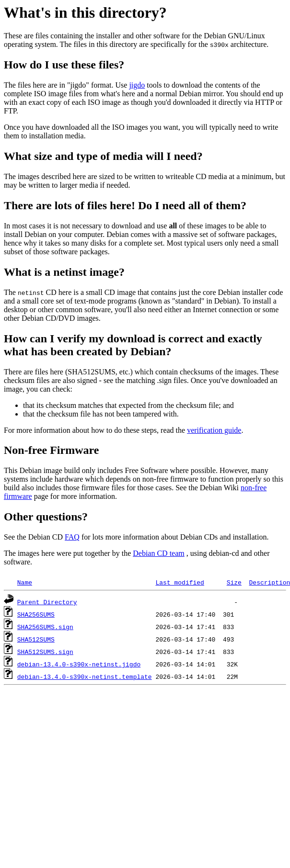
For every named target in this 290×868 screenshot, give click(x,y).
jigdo (137, 85)
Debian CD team (159, 553)
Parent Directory (47, 602)
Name (25, 582)
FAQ (72, 537)
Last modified (180, 582)
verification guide (214, 430)
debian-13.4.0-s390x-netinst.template (85, 676)
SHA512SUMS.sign (45, 652)
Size (234, 582)
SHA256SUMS (36, 614)
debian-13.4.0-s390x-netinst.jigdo (79, 664)
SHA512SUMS (36, 639)
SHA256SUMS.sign (45, 627)
